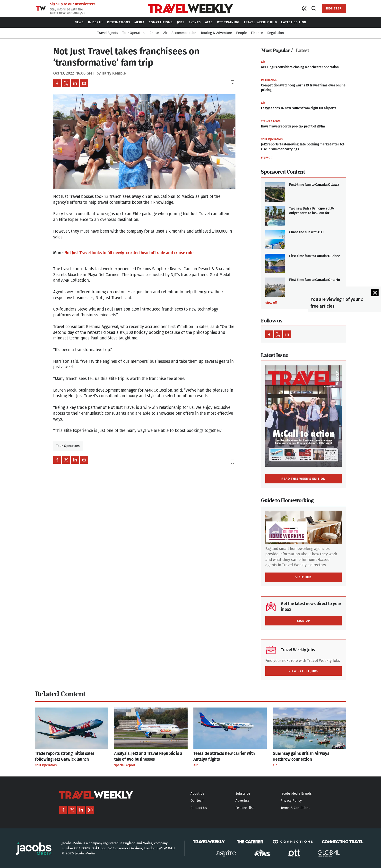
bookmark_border (233, 82)
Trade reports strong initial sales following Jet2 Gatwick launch (65, 756)
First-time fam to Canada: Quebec (315, 256)
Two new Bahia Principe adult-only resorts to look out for (312, 211)
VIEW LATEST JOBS (303, 671)
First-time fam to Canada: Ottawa (314, 185)
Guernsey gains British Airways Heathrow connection (301, 756)
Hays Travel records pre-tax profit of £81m (293, 126)
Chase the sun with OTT (307, 232)
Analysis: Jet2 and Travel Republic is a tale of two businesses (148, 756)
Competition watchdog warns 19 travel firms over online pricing (303, 88)
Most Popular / (277, 50)
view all (267, 158)
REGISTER (334, 8)
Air (263, 62)
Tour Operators (68, 446)
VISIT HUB (303, 577)
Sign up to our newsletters (73, 4)
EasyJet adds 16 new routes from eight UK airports (299, 108)
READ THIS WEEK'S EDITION (304, 479)
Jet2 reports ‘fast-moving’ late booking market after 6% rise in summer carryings (303, 147)
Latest (302, 50)
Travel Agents (271, 121)
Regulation (269, 80)
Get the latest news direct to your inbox (311, 607)
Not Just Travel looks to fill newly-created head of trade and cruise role (129, 253)
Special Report (125, 765)
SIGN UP (303, 621)
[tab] (278, 51)
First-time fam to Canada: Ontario (314, 280)
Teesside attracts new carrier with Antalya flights (224, 756)
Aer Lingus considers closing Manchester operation (300, 67)
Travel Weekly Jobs (298, 650)
